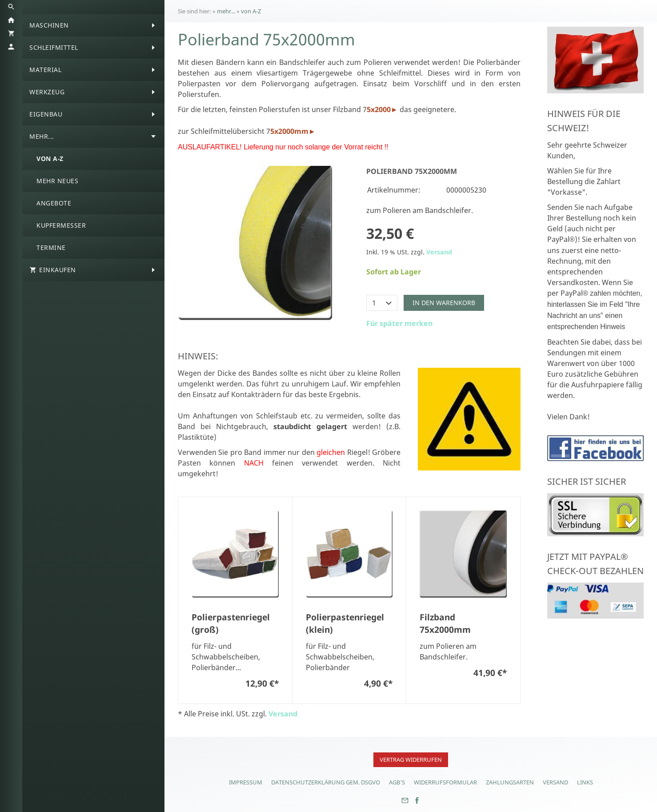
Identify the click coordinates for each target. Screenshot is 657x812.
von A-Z (251, 11)
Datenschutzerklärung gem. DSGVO (326, 782)
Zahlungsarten (510, 782)
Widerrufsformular (445, 782)
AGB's (397, 782)
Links (585, 782)
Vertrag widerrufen (411, 760)
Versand (439, 252)
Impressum (246, 782)
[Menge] (382, 303)
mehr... (226, 11)
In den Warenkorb (444, 303)
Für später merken (399, 323)
